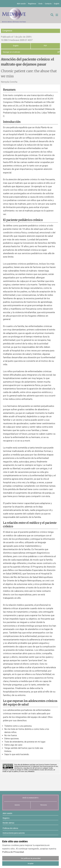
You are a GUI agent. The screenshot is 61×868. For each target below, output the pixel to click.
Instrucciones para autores (14, 833)
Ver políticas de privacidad (31, 858)
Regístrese (32, 4)
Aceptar (31, 863)
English (57, 4)
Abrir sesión (21, 4)
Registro (6, 818)
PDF (45, 46)
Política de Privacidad (13, 852)
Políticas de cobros (10, 828)
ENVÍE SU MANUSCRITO (30, 798)
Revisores (44, 805)
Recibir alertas (8, 823)
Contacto (48, 4)
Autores (17, 805)
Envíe (40, 4)
